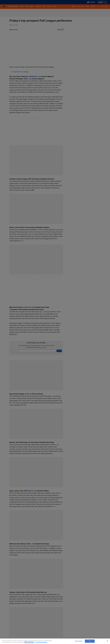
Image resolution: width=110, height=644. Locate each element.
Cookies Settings (79, 641)
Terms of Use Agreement (41, 642)
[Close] (108, 641)
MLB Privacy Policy (29, 642)
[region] (55, 641)
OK (90, 641)
